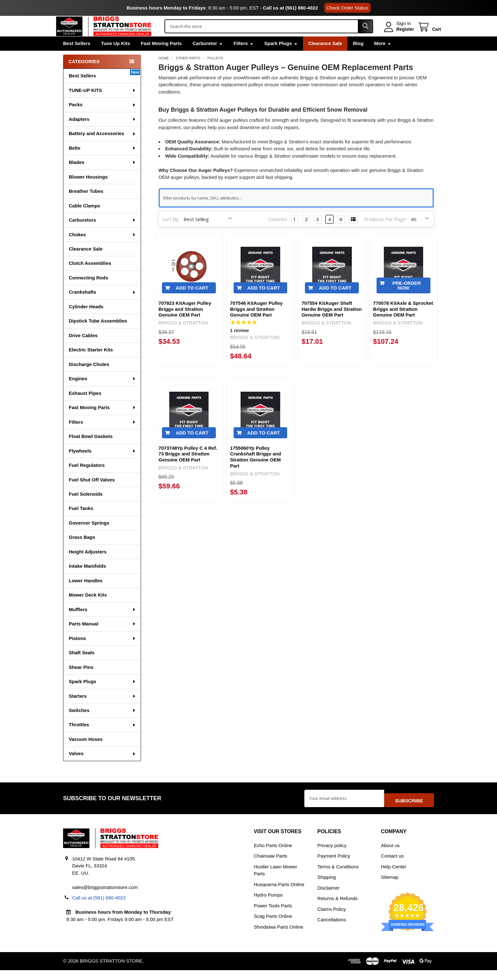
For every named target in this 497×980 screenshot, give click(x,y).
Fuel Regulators (87, 478)
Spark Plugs (281, 57)
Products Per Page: (385, 232)
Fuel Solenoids (86, 507)
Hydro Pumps (268, 905)
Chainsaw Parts (271, 866)
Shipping (326, 887)
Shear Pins (81, 680)
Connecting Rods (88, 291)
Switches (102, 724)
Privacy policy (332, 855)
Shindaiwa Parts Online (279, 937)
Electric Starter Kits (91, 363)
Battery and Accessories (102, 147)
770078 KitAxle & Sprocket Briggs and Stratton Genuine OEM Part (403, 322)
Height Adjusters (88, 565)
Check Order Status (347, 8)
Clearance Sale (325, 57)
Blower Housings (88, 190)
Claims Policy (332, 919)
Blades (102, 176)
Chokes (102, 248)
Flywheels (102, 464)
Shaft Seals (82, 666)
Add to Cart (192, 301)
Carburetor (208, 57)
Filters (244, 57)
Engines (102, 392)
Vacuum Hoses (86, 752)
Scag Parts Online (273, 926)
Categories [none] (84, 75)
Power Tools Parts (273, 915)
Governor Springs (89, 536)
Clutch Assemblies (90, 276)
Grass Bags (82, 550)
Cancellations (332, 929)
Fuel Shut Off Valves (92, 493)
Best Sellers (77, 57)
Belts (102, 161)
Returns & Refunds (337, 908)
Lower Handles (86, 594)
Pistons (102, 652)
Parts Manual (102, 637)
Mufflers (102, 623)
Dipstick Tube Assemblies (98, 334)
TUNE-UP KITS (102, 104)
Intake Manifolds (87, 579)
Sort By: (171, 232)
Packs (102, 118)
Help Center (394, 876)
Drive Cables (83, 349)
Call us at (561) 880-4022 (290, 8)
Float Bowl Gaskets (91, 450)
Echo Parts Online (273, 855)
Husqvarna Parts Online (279, 894)
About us (390, 855)
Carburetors (102, 233)
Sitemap (390, 887)
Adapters (102, 132)
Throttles (102, 738)
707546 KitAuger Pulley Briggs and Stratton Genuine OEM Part (256, 322)
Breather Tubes (86, 204)
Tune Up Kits (116, 57)
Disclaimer (328, 898)
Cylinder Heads (86, 320)
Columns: (278, 232)
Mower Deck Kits (88, 608)
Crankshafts (102, 305)
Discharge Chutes (89, 378)
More (383, 57)
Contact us (392, 866)
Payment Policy (334, 866)
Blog (358, 57)
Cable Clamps (84, 219)
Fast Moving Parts (161, 57)
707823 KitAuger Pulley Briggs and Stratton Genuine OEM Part (185, 322)
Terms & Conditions (338, 876)
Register (398, 36)
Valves (102, 767)
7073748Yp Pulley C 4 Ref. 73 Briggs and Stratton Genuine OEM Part (188, 467)
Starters (102, 709)
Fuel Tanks (81, 522)
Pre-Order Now (407, 299)
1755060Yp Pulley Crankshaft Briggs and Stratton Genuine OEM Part (256, 470)
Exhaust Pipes (85, 406)
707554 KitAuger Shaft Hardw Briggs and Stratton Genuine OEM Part (332, 322)
